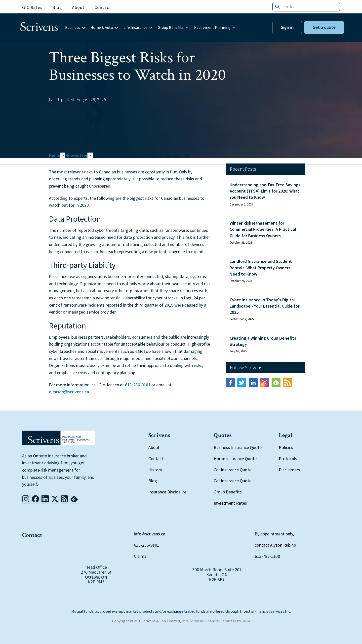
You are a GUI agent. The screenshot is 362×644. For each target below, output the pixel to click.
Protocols (288, 459)
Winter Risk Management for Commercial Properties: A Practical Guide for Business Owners (263, 229)
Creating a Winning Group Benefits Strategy (263, 341)
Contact (156, 459)
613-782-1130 (267, 556)
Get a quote (324, 27)
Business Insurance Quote (238, 447)
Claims (140, 556)
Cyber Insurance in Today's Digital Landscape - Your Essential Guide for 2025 (264, 306)
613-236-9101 (138, 385)
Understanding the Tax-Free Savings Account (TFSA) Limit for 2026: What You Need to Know (265, 191)
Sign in (287, 27)
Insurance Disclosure (167, 492)
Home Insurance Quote (235, 459)
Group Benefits (228, 492)
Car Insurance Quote (233, 470)
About (154, 447)
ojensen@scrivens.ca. (69, 392)
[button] (75, 28)
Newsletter (76, 155)
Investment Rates (230, 503)
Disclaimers (289, 470)
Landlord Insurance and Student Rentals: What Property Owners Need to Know (261, 267)
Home (55, 155)
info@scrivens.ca (150, 534)
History (155, 470)
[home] (39, 28)
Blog (153, 481)
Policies (286, 447)
